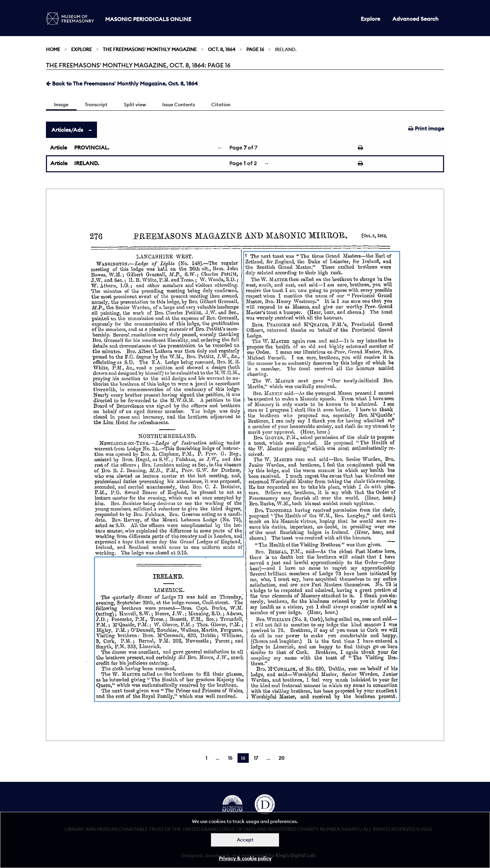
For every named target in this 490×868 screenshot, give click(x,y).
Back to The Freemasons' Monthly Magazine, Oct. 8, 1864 (122, 83)
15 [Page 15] (230, 758)
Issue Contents (179, 105)
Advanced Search (415, 19)
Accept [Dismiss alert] (245, 840)
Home (53, 49)
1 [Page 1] (206, 758)
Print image (426, 128)
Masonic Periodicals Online (148, 19)
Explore (370, 19)
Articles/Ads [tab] (67, 130)
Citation (221, 105)
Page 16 (255, 49)
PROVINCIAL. (92, 147)
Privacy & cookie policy (245, 858)
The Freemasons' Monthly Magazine (150, 49)
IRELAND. (87, 163)
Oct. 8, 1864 (222, 49)
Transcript (96, 105)
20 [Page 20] (282, 758)
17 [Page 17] (256, 758)
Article (59, 147)
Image (61, 105)
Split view (135, 105)
